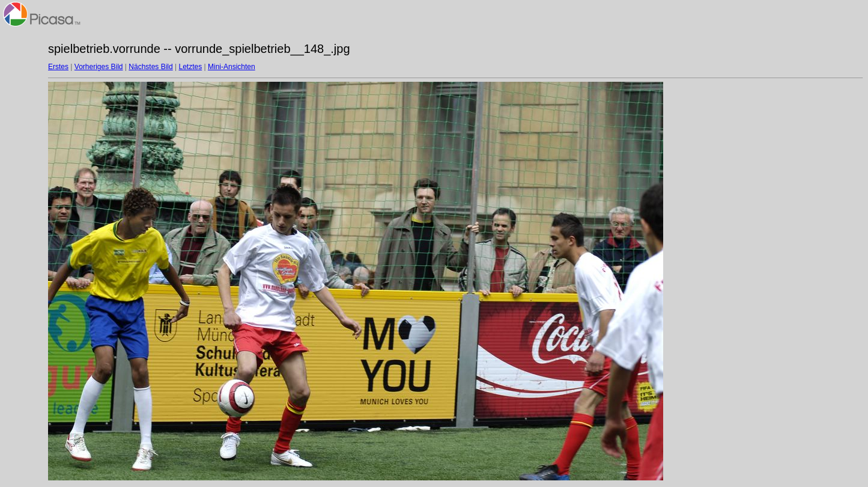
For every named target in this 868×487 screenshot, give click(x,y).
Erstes (58, 67)
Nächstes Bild (150, 67)
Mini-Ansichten (232, 67)
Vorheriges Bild (99, 67)
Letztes (191, 67)
